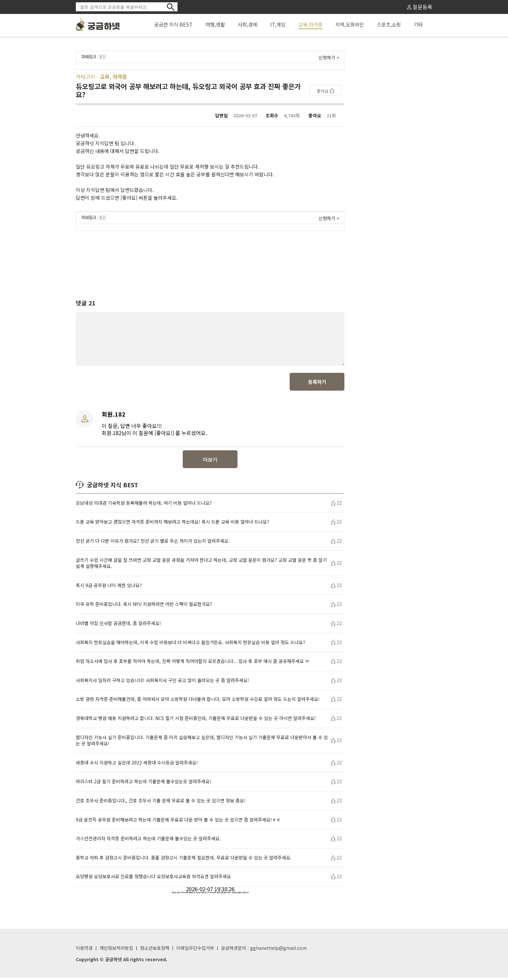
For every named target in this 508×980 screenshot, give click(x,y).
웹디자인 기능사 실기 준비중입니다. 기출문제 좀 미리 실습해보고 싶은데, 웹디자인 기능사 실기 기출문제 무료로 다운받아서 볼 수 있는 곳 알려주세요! (202, 743)
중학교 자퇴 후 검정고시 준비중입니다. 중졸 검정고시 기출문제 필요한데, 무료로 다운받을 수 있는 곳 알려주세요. (184, 860)
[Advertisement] (210, 259)
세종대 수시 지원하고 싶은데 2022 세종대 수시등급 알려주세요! (137, 765)
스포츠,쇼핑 (389, 24)
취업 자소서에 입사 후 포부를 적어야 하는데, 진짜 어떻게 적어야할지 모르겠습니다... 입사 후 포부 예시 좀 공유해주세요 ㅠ (193, 663)
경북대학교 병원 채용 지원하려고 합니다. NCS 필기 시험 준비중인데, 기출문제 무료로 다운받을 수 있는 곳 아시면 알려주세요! (196, 720)
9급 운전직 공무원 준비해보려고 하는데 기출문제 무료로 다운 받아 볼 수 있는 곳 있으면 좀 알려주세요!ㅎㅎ (178, 822)
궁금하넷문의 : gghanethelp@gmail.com (264, 950)
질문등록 (420, 7)
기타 (418, 24)
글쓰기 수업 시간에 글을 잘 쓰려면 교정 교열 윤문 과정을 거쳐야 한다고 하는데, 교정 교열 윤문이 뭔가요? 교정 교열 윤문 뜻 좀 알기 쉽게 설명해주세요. (201, 566)
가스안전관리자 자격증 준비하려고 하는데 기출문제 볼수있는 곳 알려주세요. (148, 841)
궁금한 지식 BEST (173, 24)
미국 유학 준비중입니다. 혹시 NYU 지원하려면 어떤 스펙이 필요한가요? (144, 606)
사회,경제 (248, 24)
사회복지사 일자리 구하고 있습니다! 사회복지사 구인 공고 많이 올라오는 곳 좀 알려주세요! (162, 683)
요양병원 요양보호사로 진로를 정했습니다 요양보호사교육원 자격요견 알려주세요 (153, 879)
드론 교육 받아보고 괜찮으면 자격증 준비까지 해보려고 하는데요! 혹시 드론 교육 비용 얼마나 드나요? (173, 524)
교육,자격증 (310, 24)
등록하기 (317, 384)
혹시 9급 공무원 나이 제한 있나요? (109, 588)
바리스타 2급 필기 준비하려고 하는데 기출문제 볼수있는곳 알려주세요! (144, 784)
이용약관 (84, 950)
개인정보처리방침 (116, 950)
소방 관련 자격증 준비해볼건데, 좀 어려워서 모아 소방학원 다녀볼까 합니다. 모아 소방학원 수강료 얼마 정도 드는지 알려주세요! (198, 701)
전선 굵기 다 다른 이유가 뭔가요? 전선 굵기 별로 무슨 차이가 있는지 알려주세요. (153, 543)
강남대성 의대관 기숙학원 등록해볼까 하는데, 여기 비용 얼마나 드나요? (144, 505)
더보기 (210, 462)
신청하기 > (329, 57)
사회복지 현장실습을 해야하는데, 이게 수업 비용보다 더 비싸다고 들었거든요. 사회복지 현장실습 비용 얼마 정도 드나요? (190, 645)
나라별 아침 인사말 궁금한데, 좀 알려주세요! (118, 626)
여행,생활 (215, 24)
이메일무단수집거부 (195, 950)
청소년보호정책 (155, 950)
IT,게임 (278, 24)
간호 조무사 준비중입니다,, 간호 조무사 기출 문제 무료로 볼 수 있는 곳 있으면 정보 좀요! (161, 803)
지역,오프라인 (350, 24)
